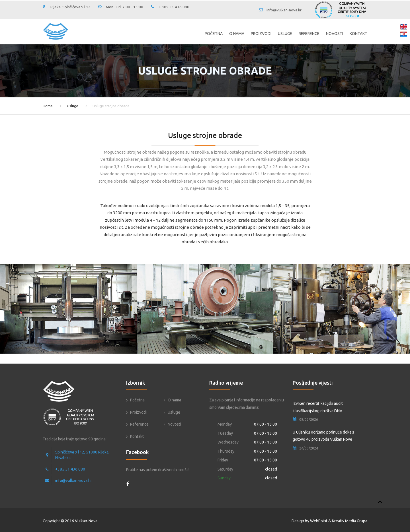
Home (48, 106)
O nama (237, 34)
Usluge (285, 34)
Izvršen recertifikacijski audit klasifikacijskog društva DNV (318, 407)
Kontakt (358, 34)
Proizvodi (261, 34)
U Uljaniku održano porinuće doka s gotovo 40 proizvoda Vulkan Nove (323, 436)
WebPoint (319, 521)
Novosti (335, 34)
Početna (214, 34)
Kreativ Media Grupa (350, 521)
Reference (309, 34)
